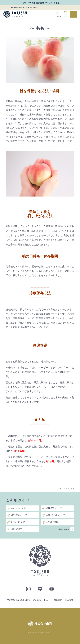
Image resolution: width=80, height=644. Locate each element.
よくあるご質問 (50, 522)
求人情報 (69, 600)
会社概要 (58, 600)
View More (63, 529)
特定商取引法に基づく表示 (18, 600)
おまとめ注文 (14, 529)
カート (66, 14)
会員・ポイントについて (53, 515)
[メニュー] (73, 14)
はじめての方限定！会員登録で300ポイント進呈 (40, 3)
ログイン (58, 14)
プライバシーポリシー (42, 600)
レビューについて (16, 522)
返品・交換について (17, 515)
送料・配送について (52, 508)
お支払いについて (16, 508)
